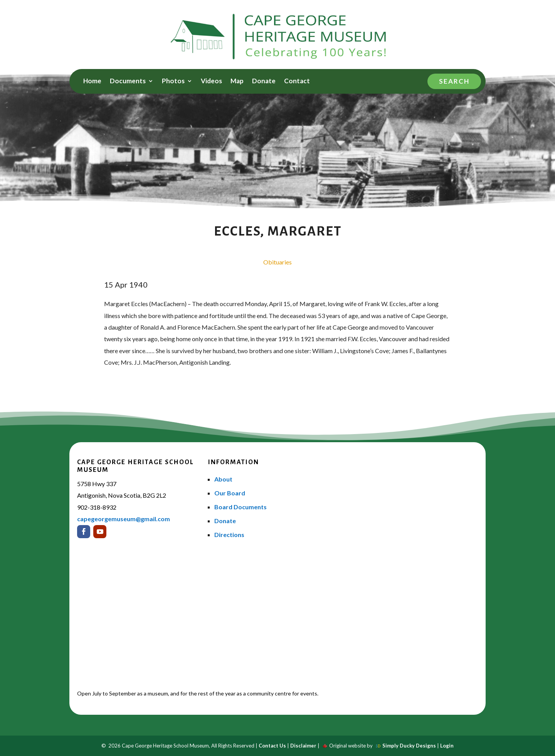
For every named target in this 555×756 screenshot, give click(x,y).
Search (454, 81)
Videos (211, 82)
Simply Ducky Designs (409, 746)
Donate (264, 82)
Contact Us (272, 746)
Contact (297, 82)
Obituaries (277, 262)
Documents (128, 82)
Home (92, 82)
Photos (173, 82)
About (223, 479)
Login (447, 746)
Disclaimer (303, 746)
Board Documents (240, 507)
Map (237, 82)
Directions (229, 535)
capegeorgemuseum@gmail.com (124, 519)
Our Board (230, 493)
